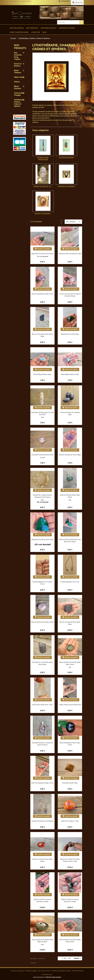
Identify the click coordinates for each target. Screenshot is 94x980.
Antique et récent (67, 28)
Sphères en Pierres (66, 187)
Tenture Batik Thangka (19, 94)
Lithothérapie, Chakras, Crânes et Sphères (19, 103)
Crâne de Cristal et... (43, 187)
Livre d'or (36, 32)
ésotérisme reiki (66, 158)
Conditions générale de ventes (61, 971)
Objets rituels (19, 77)
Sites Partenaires (78, 971)
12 (70, 958)
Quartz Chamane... (43, 214)
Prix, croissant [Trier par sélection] (73, 222)
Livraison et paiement (18, 971)
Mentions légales (31, 971)
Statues (17, 82)
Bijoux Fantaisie (17, 87)
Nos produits (32, 28)
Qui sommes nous (44, 971)
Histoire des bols (48, 28)
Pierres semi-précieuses (43, 159)
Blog (45, 32)
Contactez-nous (47, 974)
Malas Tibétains (18, 71)
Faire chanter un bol (19, 32)
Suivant (78, 958)
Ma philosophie (17, 28)
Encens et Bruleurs (18, 65)
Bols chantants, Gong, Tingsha (18, 56)
